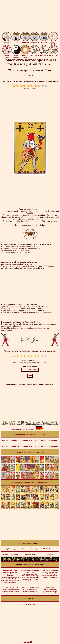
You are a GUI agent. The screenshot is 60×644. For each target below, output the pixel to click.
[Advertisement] (30, 16)
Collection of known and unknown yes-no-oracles (10, 588)
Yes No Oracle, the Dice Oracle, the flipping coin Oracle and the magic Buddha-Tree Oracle (50, 573)
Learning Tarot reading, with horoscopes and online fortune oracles (50, 589)
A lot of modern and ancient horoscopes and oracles (30, 589)
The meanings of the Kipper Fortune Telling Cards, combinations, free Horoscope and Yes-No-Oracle (30, 575)
